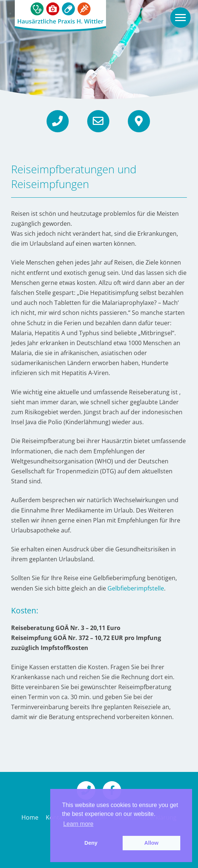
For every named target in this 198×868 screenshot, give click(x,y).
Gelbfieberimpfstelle (136, 588)
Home (30, 817)
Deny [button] (91, 843)
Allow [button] (151, 843)
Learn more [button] (78, 824)
